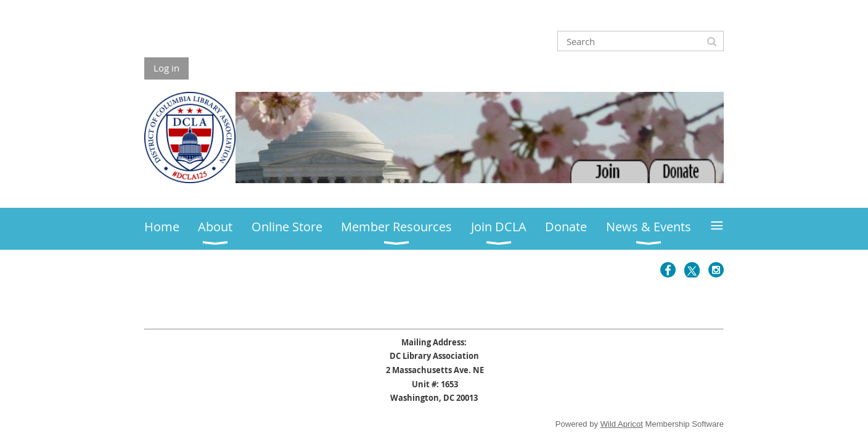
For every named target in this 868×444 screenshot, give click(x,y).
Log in (166, 68)
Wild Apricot (622, 424)
